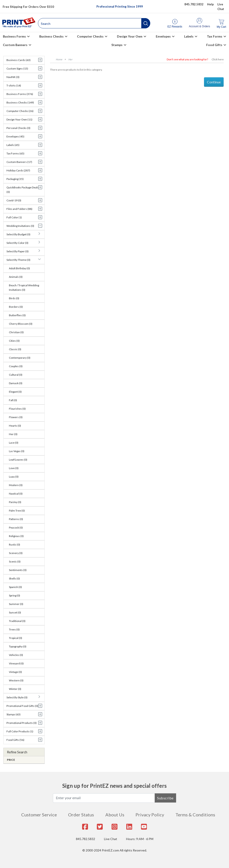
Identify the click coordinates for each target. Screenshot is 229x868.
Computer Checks (90, 36)
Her (70, 59)
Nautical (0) (16, 494)
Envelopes (163, 36)
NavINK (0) (13, 77)
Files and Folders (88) (19, 209)
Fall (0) (13, 400)
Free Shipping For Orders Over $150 (28, 7)
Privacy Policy (150, 815)
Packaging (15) (15, 179)
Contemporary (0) (20, 358)
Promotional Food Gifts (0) (22, 706)
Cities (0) (14, 341)
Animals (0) (16, 277)
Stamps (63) (14, 714)
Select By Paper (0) (18, 251)
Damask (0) (16, 383)
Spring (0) (15, 595)
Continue (214, 82)
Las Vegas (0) (17, 451)
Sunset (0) (15, 612)
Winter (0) (15, 689)
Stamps (117, 45)
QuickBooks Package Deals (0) (23, 190)
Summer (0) (16, 604)
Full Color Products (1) (20, 731)
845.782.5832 (85, 839)
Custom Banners (15, 45)
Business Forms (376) (20, 94)
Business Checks (51, 36)
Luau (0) (14, 477)
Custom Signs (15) (17, 68)
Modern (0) (16, 485)
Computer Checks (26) (20, 111)
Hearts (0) (15, 426)
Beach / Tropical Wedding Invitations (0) (24, 288)
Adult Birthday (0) (19, 268)
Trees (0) (14, 629)
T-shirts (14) (14, 85)
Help (210, 4)
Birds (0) (14, 298)
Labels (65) (13, 145)
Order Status (81, 815)
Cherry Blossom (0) (21, 324)
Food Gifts (214, 45)
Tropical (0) (16, 638)
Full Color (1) (14, 217)
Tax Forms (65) (15, 153)
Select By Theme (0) (18, 260)
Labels (189, 36)
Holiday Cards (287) (18, 170)
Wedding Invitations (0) (20, 226)
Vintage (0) (15, 672)
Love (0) (14, 468)
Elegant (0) (15, 392)
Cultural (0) (16, 375)
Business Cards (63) (19, 60)
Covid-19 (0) (14, 200)
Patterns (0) (16, 519)
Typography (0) (18, 646)
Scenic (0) (15, 561)
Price (11, 760)
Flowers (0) (16, 417)
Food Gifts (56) (15, 740)
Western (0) (16, 680)
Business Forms (14, 36)
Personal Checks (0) (18, 128)
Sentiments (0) (18, 570)
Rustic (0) (15, 545)
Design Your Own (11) (19, 119)
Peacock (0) (16, 528)
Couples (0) (16, 366)
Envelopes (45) (15, 136)
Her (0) (13, 434)
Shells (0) (14, 578)
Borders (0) (16, 307)
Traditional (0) (17, 621)
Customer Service (39, 815)
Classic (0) (15, 349)
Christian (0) (16, 332)
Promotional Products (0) (22, 723)
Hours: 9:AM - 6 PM (140, 839)
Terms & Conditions (195, 815)
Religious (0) (16, 536)
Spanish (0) (15, 587)
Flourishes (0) (17, 409)
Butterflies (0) (17, 315)
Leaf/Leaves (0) (18, 460)
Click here (218, 59)
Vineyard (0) (16, 663)
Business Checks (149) (20, 102)
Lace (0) (14, 443)
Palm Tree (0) (17, 511)
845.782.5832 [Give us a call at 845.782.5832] (194, 4)
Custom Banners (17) (19, 162)
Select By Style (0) (17, 697)
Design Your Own (130, 36)
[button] (146, 23)
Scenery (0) (16, 553)
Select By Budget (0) (18, 234)
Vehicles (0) (16, 655)
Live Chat (111, 839)
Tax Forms (215, 36)
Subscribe (165, 798)
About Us (115, 815)
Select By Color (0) (17, 243)
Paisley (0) (15, 502)
